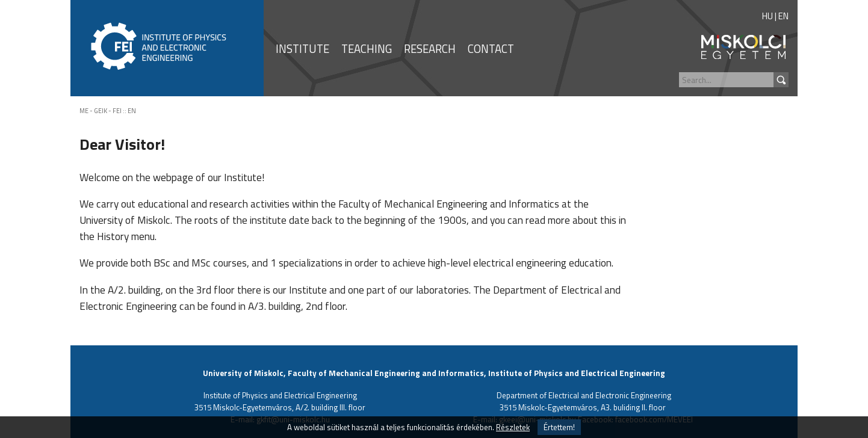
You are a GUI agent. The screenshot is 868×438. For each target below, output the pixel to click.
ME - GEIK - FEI (101, 111)
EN (783, 16)
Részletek (513, 427)
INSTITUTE (302, 49)
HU (767, 16)
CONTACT (491, 49)
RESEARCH (430, 49)
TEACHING (367, 49)
